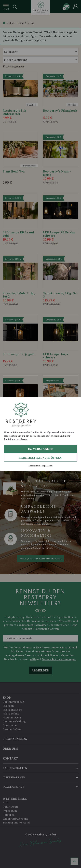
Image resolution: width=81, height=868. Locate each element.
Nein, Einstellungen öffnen (40, 458)
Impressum (47, 466)
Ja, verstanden (41, 449)
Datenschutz (34, 466)
